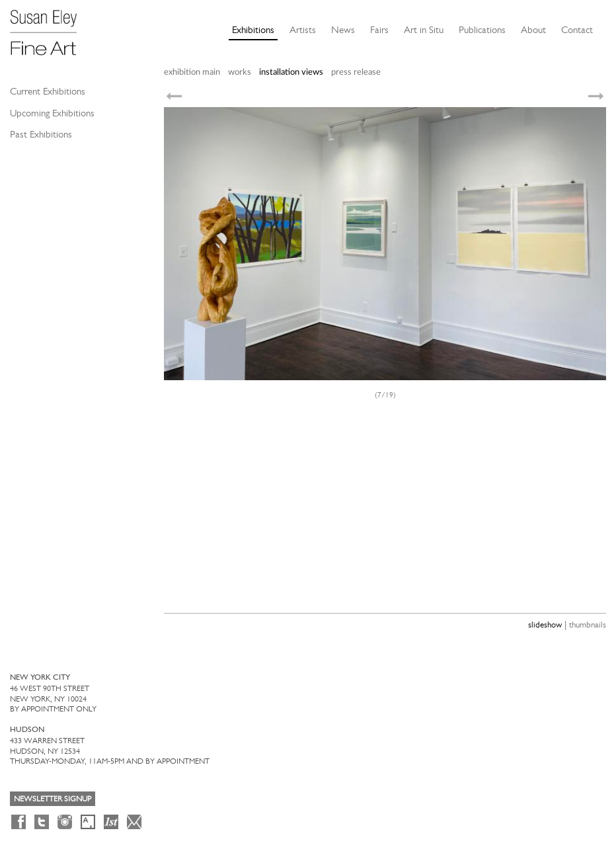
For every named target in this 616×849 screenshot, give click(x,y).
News (343, 30)
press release (356, 72)
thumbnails (588, 625)
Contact (577, 30)
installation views (291, 72)
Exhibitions (253, 30)
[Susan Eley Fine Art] (50, 28)
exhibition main (192, 72)
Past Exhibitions (41, 134)
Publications (482, 30)
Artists (303, 30)
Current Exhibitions (48, 91)
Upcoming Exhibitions (52, 113)
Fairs (379, 30)
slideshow (545, 625)
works (240, 72)
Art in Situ (424, 30)
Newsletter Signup (53, 799)
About (533, 30)
